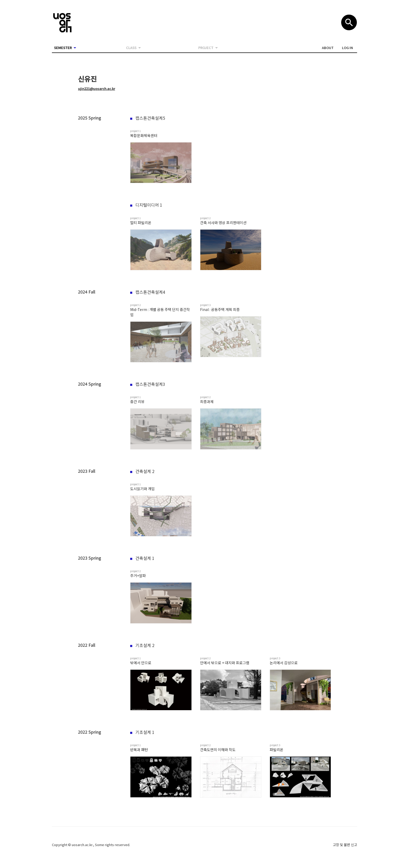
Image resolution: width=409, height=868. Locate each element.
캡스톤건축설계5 (148, 118)
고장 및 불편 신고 (345, 845)
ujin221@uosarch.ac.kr (97, 89)
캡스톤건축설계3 (148, 384)
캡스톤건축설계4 (148, 292)
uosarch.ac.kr (82, 845)
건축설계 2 (142, 471)
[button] (328, 48)
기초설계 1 (142, 732)
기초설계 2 (142, 645)
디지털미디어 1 (146, 205)
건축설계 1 (142, 558)
